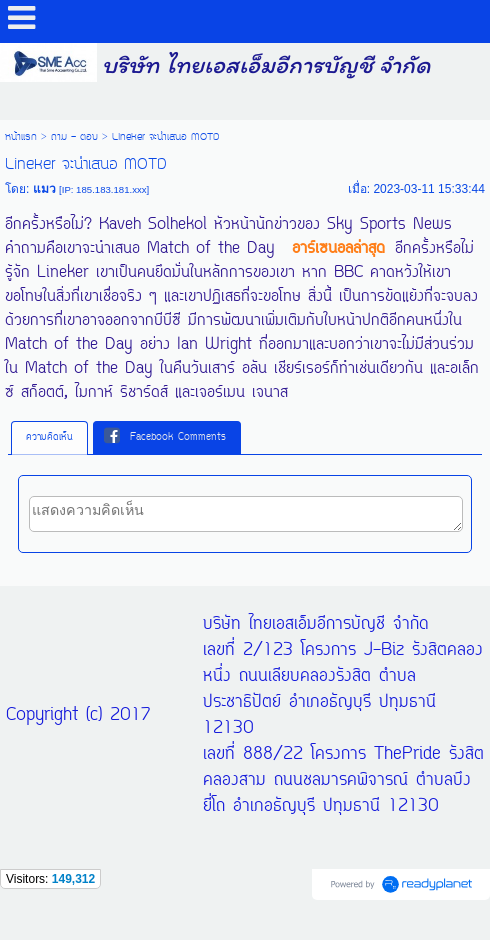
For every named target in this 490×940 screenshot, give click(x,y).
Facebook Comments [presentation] (165, 437)
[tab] (49, 438)
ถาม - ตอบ (74, 137)
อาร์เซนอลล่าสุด (338, 249)
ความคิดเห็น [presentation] (49, 437)
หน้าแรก (21, 137)
